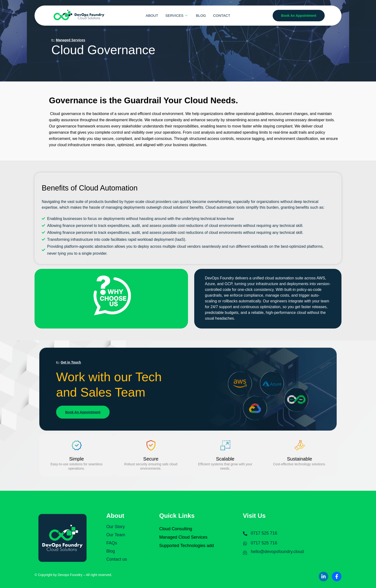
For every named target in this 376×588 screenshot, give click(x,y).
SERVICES (177, 15)
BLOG (201, 15)
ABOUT (152, 15)
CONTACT (222, 15)
